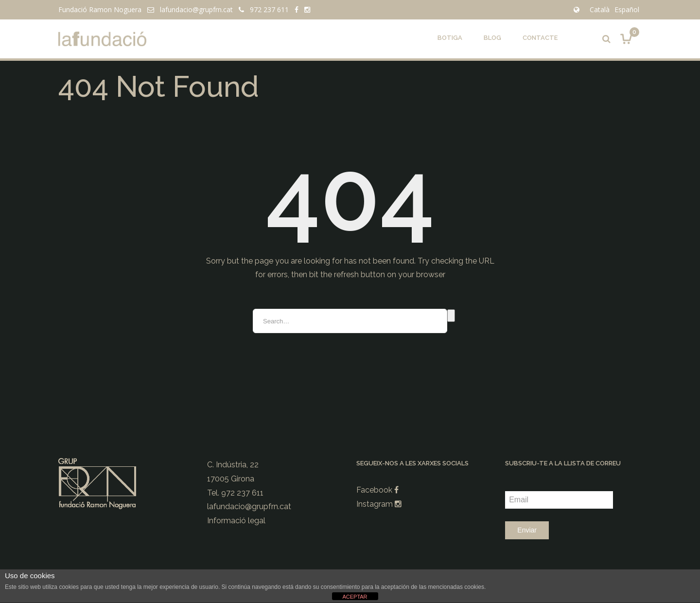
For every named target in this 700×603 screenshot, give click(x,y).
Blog (492, 38)
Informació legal (236, 521)
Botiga (450, 38)
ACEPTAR (355, 597)
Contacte (540, 38)
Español (627, 9)
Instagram (379, 504)
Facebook (377, 490)
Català (600, 9)
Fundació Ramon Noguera (100, 9)
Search (451, 316)
